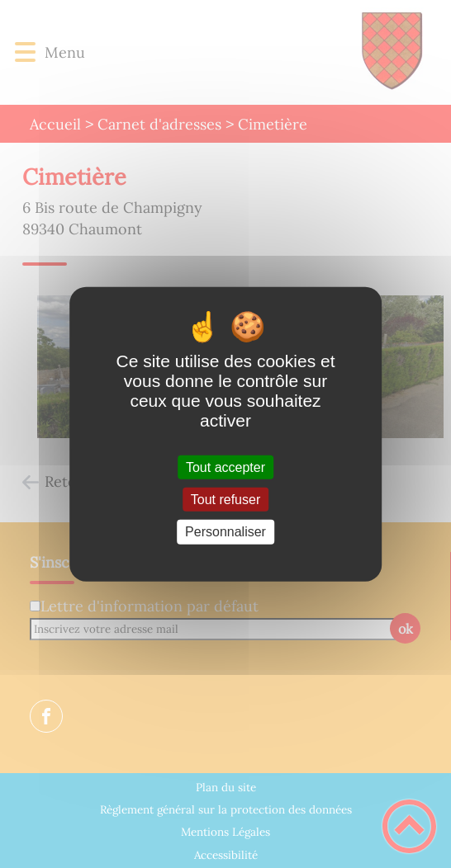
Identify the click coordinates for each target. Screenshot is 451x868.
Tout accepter (225, 467)
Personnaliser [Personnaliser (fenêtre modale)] (225, 532)
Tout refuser (225, 500)
